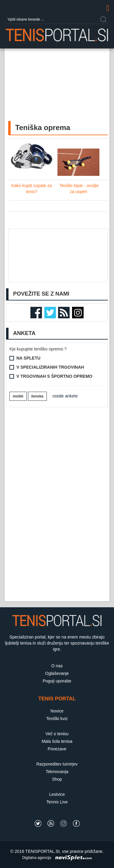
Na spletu (28, 358)
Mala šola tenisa (57, 741)
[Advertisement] (57, 91)
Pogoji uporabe (57, 681)
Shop (57, 779)
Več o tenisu (57, 734)
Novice (57, 711)
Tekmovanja (57, 772)
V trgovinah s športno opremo (54, 376)
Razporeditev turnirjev (57, 764)
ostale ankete (65, 396)
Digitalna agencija (37, 858)
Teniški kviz (57, 719)
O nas (57, 666)
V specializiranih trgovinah (50, 367)
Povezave (57, 749)
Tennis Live (57, 802)
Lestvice (57, 794)
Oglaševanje (57, 673)
